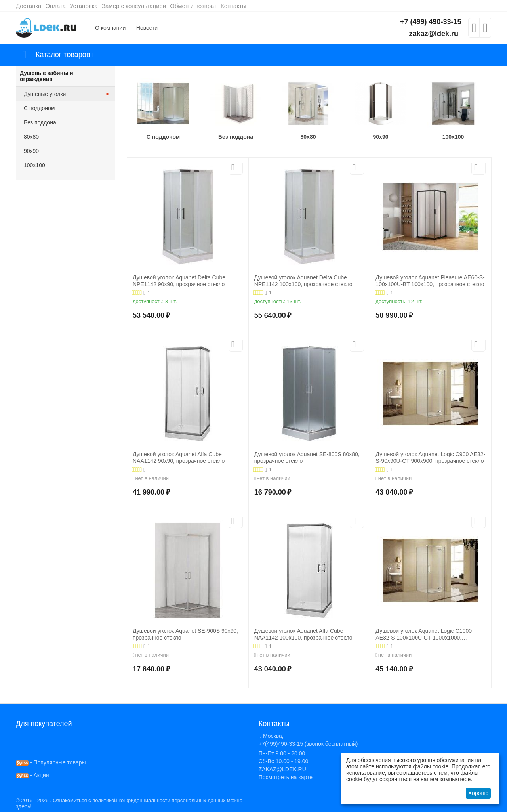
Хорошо (478, 793)
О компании (110, 28)
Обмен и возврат (193, 6)
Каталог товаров (63, 55)
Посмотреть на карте (286, 777)
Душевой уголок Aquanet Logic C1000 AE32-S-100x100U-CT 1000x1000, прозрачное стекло (424, 634)
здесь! (24, 806)
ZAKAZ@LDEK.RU (282, 769)
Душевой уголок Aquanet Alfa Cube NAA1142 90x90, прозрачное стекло (179, 458)
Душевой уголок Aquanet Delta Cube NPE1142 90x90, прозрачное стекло (179, 281)
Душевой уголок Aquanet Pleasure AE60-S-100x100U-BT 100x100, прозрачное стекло (430, 281)
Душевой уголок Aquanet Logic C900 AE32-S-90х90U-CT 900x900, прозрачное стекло (430, 458)
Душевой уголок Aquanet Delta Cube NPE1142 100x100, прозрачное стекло (303, 281)
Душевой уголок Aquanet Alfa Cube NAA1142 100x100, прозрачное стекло (303, 634)
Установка (84, 6)
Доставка (29, 6)
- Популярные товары (51, 762)
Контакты (233, 6)
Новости (147, 28)
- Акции (32, 775)
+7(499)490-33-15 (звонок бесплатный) (308, 744)
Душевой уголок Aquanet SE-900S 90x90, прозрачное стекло (185, 634)
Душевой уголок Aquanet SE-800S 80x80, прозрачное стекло (307, 458)
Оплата (55, 6)
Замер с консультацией (134, 6)
